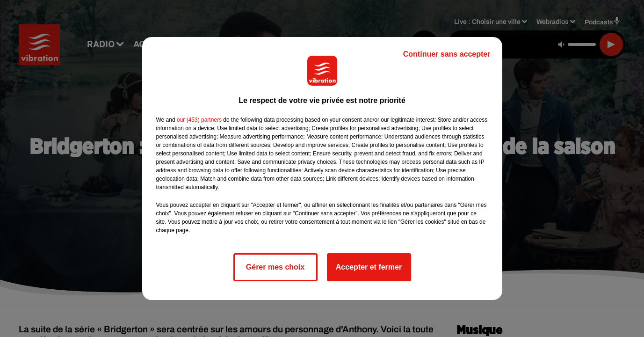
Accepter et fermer (369, 267)
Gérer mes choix (275, 267)
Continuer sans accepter (447, 54)
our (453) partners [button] (199, 120)
